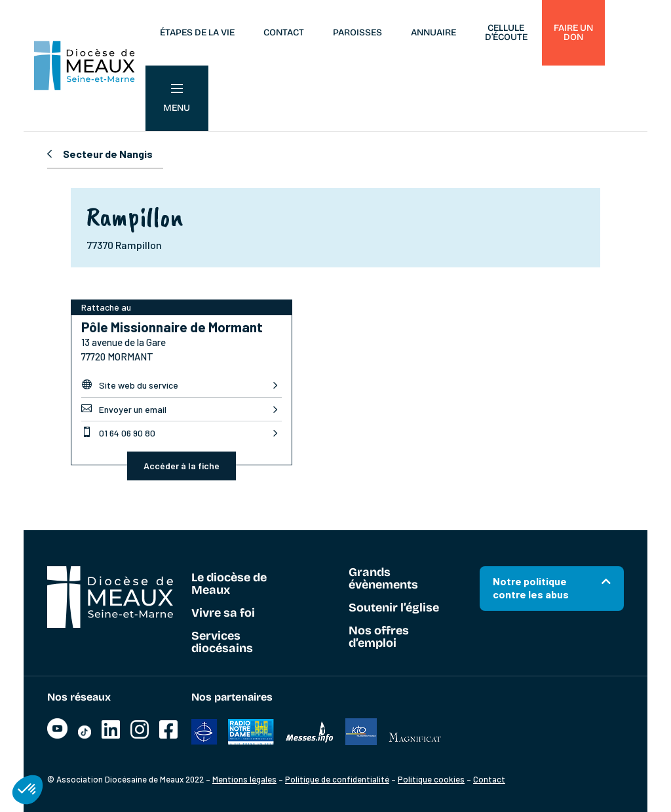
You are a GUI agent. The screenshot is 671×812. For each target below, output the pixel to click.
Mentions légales (244, 779)
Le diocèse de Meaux (229, 584)
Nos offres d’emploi (379, 637)
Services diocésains (222, 643)
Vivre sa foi (223, 613)
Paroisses (357, 32)
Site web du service (130, 385)
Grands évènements (383, 579)
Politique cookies (431, 779)
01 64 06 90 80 (118, 433)
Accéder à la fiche (182, 466)
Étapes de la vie (197, 32)
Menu (177, 99)
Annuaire (433, 32)
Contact (284, 32)
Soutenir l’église (394, 608)
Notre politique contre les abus (531, 588)
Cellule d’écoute (506, 32)
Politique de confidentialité (337, 779)
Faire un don (573, 32)
